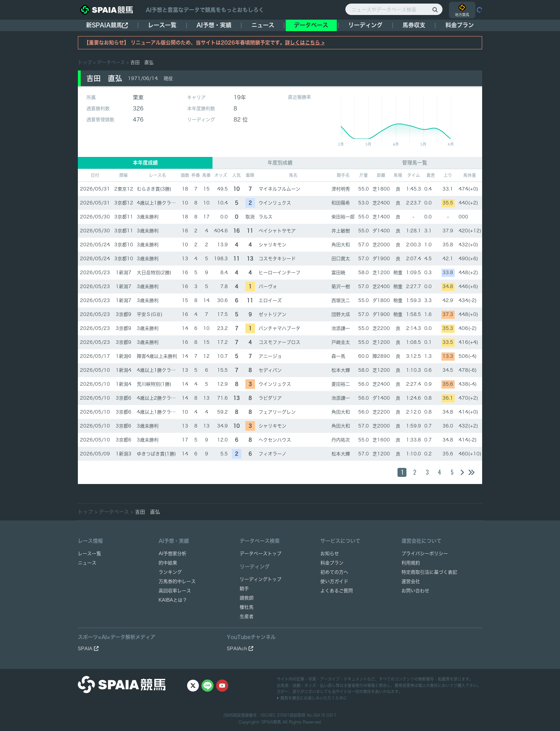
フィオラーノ (272, 454)
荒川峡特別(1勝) (154, 384)
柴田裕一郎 (343, 217)
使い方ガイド (334, 581)
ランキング (170, 572)
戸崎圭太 (341, 342)
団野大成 (341, 314)
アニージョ (270, 356)
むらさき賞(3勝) (154, 189)
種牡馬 (247, 607)
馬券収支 (414, 25)
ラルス (266, 217)
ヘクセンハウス (275, 440)
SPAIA (88, 649)
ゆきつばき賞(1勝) (156, 454)
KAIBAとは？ (173, 600)
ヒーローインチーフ (279, 273)
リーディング (365, 25)
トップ (85, 62)
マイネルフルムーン (279, 189)
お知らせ (330, 554)
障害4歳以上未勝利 (157, 356)
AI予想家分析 (172, 554)
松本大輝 (341, 370)
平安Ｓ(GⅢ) (150, 314)
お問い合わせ (415, 591)
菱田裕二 (341, 384)
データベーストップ (261, 554)
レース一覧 (162, 25)
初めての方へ (334, 572)
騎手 (244, 589)
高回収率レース (175, 591)
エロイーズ (270, 300)
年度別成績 (280, 163)
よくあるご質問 (337, 591)
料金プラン (332, 563)
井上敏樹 (341, 231)
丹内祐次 (341, 440)
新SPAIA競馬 (107, 25)
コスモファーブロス (279, 342)
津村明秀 (341, 189)
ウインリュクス (275, 203)
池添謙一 (341, 328)
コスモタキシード (277, 259)
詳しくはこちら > (305, 43)
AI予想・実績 (214, 25)
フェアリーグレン (277, 412)
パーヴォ (268, 287)
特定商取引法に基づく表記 (429, 572)
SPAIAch (240, 649)
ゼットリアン (272, 314)
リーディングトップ (261, 579)
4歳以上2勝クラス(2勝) (162, 398)
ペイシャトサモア (277, 231)
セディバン (270, 370)
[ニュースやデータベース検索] (394, 9)
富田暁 (338, 273)
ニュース (263, 25)
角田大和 (341, 245)
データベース (311, 25)
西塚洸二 (341, 300)
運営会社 (411, 581)
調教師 (247, 598)
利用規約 (411, 563)
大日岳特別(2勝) (154, 273)
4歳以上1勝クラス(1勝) (162, 203)
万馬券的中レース (177, 581)
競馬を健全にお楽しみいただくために (312, 698)
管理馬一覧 (415, 163)
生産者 (247, 616)
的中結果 (168, 563)
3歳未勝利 (148, 217)
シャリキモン (272, 245)
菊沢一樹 (341, 287)
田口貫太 (341, 259)
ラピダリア (270, 398)
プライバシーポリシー (425, 554)
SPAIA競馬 (271, 722)
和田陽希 (341, 203)
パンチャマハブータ (279, 328)
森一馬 (338, 356)
